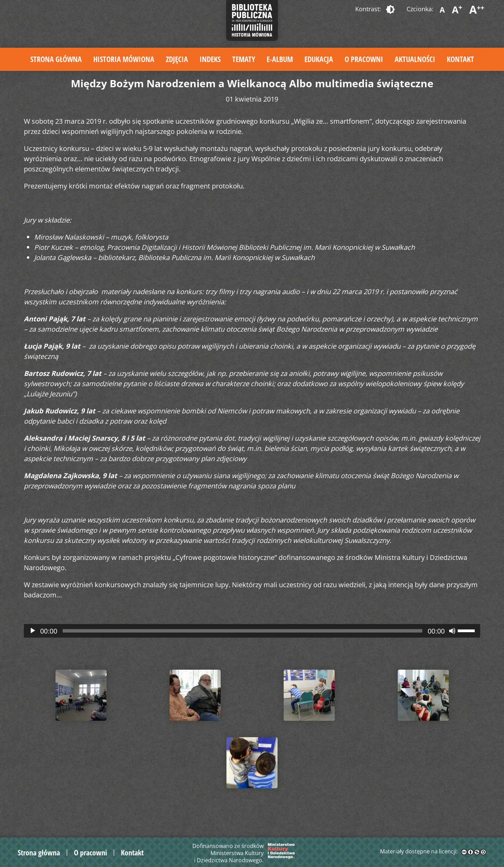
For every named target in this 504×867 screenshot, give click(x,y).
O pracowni (364, 59)
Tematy (244, 59)
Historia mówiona (124, 59)
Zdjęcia (177, 59)
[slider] (242, 631)
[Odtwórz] (33, 631)
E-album (280, 59)
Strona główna (56, 59)
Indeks (210, 59)
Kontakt (460, 59)
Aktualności (415, 59)
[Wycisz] (452, 631)
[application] (252, 631)
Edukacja (319, 59)
